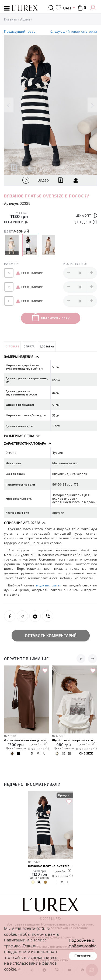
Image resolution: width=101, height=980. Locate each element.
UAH (67, 8)
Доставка (47, 346)
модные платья (49, 585)
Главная (11, 19)
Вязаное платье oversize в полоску (51, 865)
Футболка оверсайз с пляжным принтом (75, 740)
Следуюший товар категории (74, 31)
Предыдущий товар (20, 31)
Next (92, 105)
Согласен (83, 956)
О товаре (12, 346)
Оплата (29, 346)
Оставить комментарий (51, 636)
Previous (9, 105)
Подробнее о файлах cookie (83, 943)
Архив (25, 19)
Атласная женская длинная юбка (27, 740)
